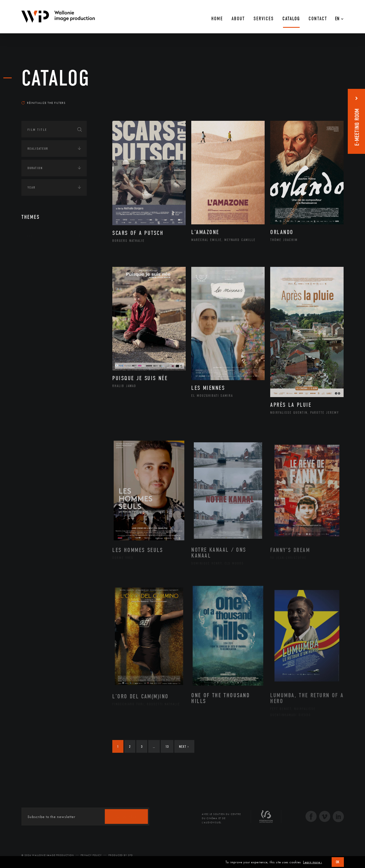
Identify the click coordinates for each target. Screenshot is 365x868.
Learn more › (312, 862)
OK (338, 862)
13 (167, 747)
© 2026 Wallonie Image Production (48, 855)
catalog (56, 78)
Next (184, 747)
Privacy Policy (91, 855)
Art (30, 236)
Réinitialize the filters (44, 103)
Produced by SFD (121, 855)
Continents (37, 253)
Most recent (334, 97)
